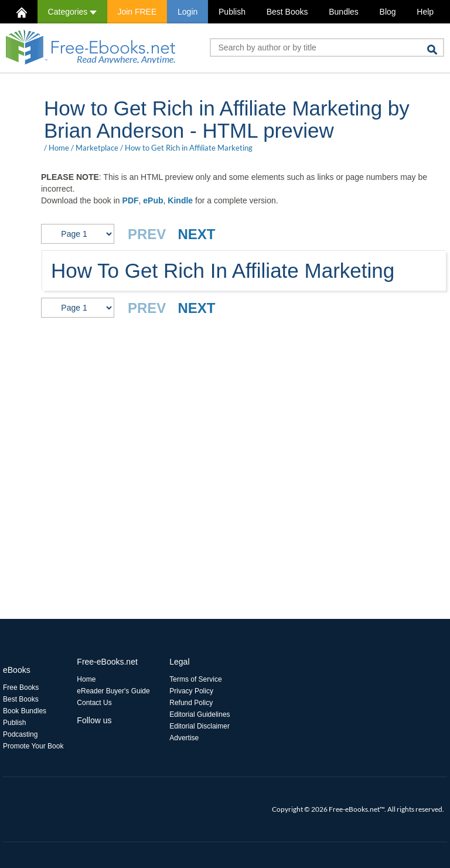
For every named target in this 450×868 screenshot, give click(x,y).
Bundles (344, 12)
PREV (147, 234)
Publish (232, 12)
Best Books (287, 12)
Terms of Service (195, 679)
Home (59, 148)
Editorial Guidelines (200, 714)
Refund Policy (191, 703)
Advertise (184, 738)
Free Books (21, 687)
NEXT (196, 234)
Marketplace (97, 148)
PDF (131, 200)
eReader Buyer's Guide (113, 691)
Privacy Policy (191, 691)
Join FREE (137, 12)
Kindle (180, 200)
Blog (388, 12)
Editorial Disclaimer (200, 726)
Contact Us (94, 703)
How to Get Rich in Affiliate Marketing (189, 148)
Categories (72, 12)
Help (425, 12)
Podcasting (20, 734)
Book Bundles (25, 711)
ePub (153, 200)
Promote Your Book (33, 746)
